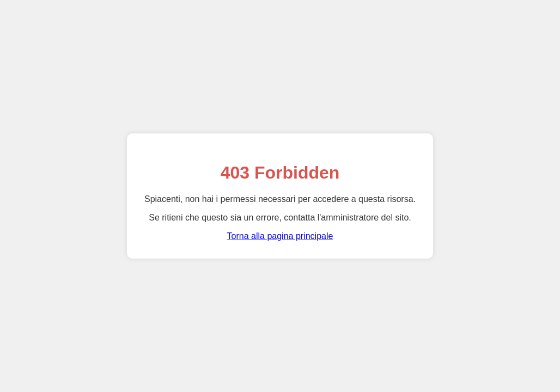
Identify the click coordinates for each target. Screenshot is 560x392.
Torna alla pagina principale (280, 236)
